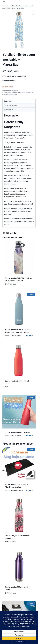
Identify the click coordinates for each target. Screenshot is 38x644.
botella (24, 93)
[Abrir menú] (4, 2)
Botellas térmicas (13, 91)
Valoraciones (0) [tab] (10, 110)
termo (15, 95)
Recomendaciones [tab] (10, 105)
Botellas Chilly (30, 93)
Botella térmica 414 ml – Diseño (17, 432)
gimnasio (11, 95)
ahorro (19, 93)
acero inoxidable (13, 93)
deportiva (5, 95)
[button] (33, 14)
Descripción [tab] (8, 101)
